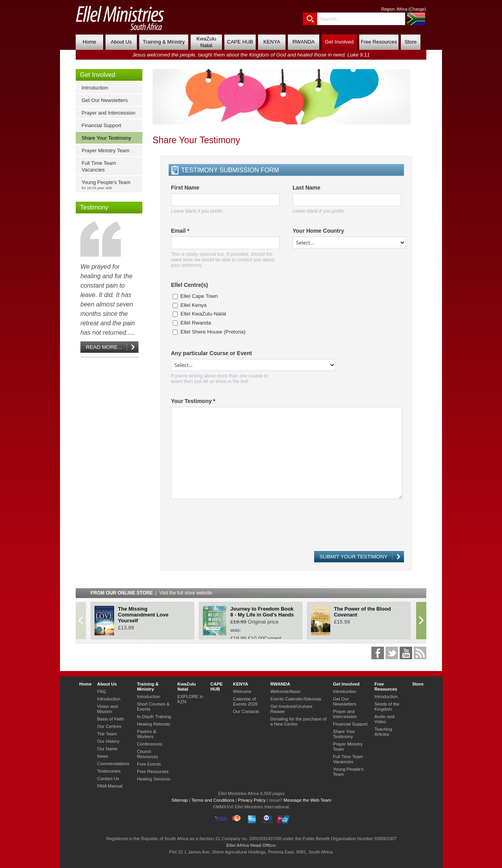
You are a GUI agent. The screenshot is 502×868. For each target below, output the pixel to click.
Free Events (149, 764)
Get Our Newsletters (105, 100)
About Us (121, 42)
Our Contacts (246, 711)
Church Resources (147, 754)
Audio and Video (385, 719)
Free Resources (379, 42)
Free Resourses (153, 771)
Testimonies (109, 771)
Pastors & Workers (146, 734)
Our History (108, 741)
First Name (185, 188)
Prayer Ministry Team (105, 150)
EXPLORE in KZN (190, 699)
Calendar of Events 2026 (245, 701)
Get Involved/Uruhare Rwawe (291, 709)
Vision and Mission (107, 709)
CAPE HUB (240, 42)
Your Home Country (318, 231)
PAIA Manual (110, 786)
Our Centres (109, 726)
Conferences (149, 744)
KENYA (272, 42)
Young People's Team (111, 185)
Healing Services (154, 779)
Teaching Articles (383, 732)
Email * (180, 231)
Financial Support (101, 125)
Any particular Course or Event (211, 353)
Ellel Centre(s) (189, 285)
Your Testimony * (193, 401)
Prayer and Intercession (108, 113)
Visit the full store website (186, 593)
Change (417, 9)
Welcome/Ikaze (285, 691)
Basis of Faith (110, 719)
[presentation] (231, 529)
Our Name (107, 749)
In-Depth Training (154, 717)
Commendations (113, 764)
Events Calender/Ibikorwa (296, 699)
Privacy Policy (252, 800)
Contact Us (108, 779)
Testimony (94, 207)
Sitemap (180, 800)
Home (90, 42)
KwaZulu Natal (206, 42)
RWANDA (303, 42)
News (102, 756)
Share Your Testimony (106, 138)
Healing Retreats (153, 724)
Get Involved (339, 42)
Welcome (242, 691)
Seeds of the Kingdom (387, 707)
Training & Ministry (164, 42)
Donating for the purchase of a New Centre (298, 721)
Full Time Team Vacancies (99, 166)
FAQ (101, 691)
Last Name (306, 188)
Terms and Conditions (213, 800)
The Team (107, 734)
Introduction (95, 88)
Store (410, 42)
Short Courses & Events (153, 707)
